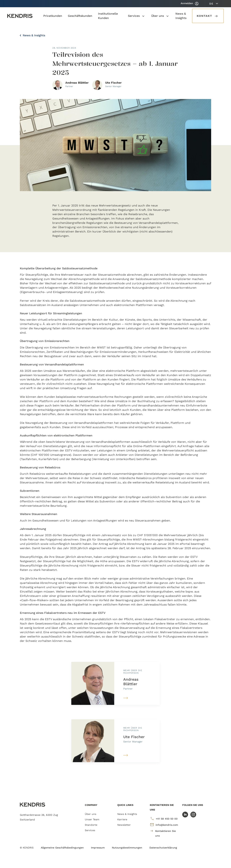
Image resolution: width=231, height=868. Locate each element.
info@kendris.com (164, 825)
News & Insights (32, 35)
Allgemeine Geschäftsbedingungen (62, 848)
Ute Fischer (134, 737)
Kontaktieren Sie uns (163, 833)
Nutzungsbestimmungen (127, 848)
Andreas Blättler (131, 682)
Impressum (98, 848)
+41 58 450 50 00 (164, 819)
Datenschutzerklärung (163, 848)
